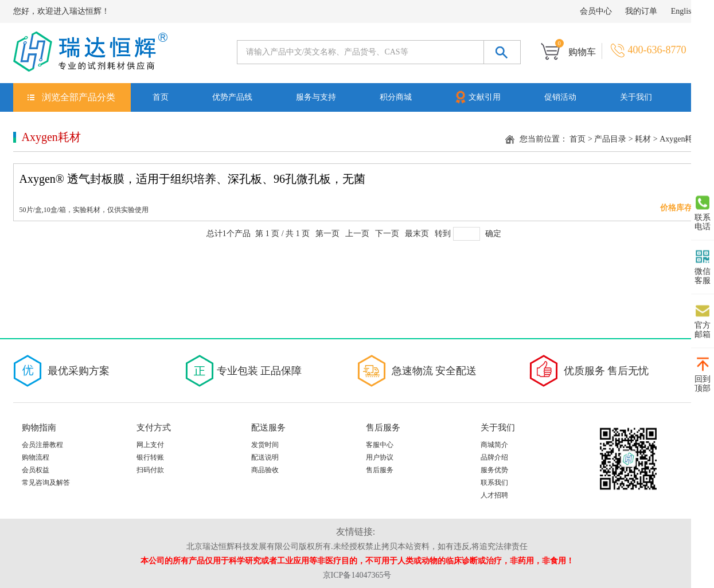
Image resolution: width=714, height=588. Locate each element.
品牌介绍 (494, 457)
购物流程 (36, 457)
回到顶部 (703, 375)
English (683, 11)
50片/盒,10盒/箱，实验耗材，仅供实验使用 (84, 210)
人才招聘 (494, 495)
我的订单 (641, 11)
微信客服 (703, 267)
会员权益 (36, 470)
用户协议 (380, 457)
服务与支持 (316, 97)
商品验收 (265, 470)
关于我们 (636, 97)
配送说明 (265, 457)
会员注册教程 (42, 445)
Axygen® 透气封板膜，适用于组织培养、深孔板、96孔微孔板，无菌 (193, 179)
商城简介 (494, 445)
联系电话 (703, 213)
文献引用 (477, 97)
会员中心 (596, 11)
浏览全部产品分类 (79, 97)
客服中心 (380, 445)
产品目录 (610, 139)
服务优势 (494, 470)
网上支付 (150, 445)
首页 (161, 97)
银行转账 (150, 457)
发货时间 (265, 445)
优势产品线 (232, 97)
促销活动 (560, 97)
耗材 (643, 139)
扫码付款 (150, 470)
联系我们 (494, 483)
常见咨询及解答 (46, 483)
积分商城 (396, 97)
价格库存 (676, 208)
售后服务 (380, 470)
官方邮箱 (703, 321)
